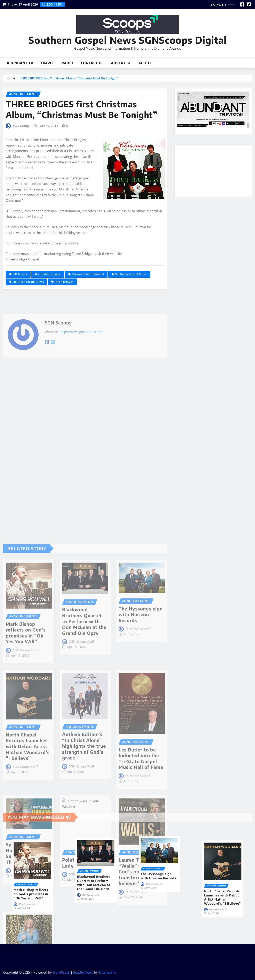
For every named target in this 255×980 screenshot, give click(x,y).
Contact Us (92, 63)
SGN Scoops (22, 126)
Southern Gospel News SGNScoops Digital (128, 40)
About (145, 63)
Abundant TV (20, 63)
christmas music (49, 274)
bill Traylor (20, 274)
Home (11, 78)
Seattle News (83, 972)
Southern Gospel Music (131, 274)
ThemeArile (107, 972)
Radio (68, 63)
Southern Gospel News (28, 282)
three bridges (64, 282)
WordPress (61, 972)
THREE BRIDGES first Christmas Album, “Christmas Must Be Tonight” (69, 78)
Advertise (121, 63)
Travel (47, 63)
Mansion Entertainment (88, 274)
